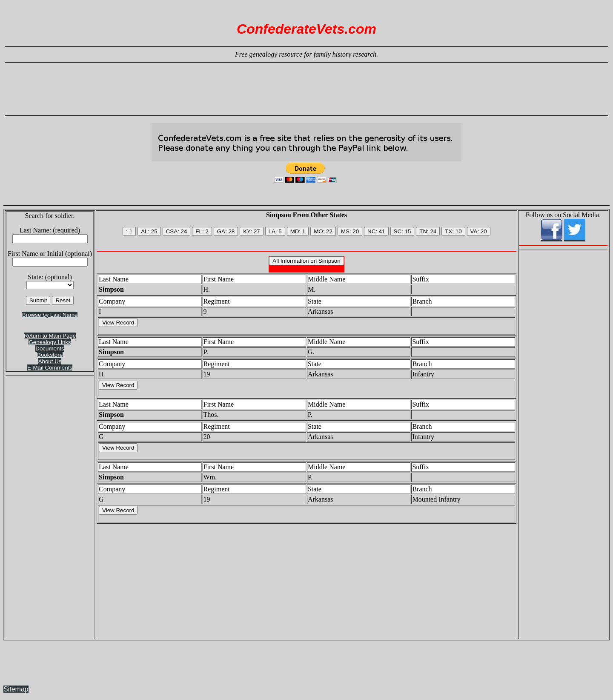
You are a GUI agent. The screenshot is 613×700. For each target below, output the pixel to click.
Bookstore (50, 355)
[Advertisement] (306, 85)
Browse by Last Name (50, 315)
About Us (50, 361)
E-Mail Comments (50, 368)
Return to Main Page (50, 336)
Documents (50, 349)
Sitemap (16, 689)
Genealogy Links (50, 342)
